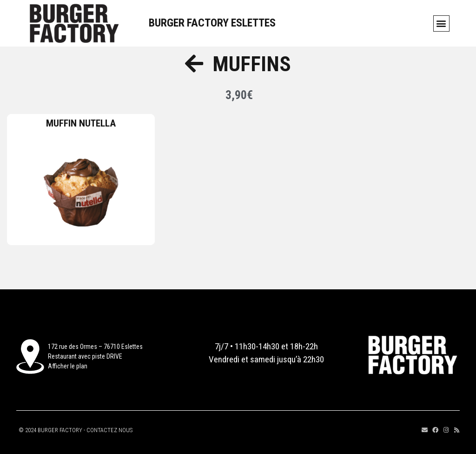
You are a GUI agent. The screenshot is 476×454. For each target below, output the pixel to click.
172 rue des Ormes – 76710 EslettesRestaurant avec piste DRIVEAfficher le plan (95, 356)
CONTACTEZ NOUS (109, 430)
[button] (441, 23)
